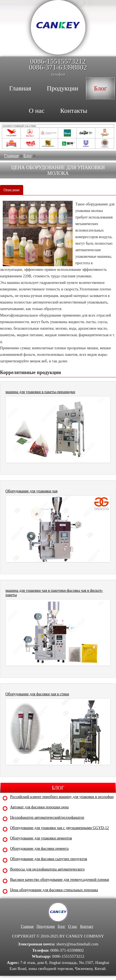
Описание (12, 190)
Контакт (87, 926)
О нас (73, 926)
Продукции (46, 926)
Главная (11, 156)
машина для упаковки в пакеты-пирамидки (40, 392)
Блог (28, 156)
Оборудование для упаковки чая (32, 491)
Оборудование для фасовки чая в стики (37, 694)
